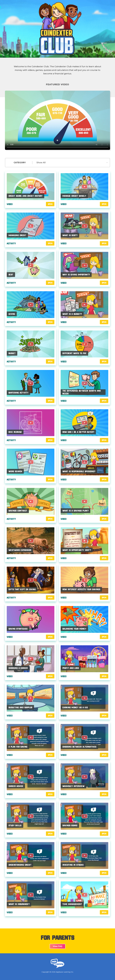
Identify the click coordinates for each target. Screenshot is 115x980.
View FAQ (57, 946)
